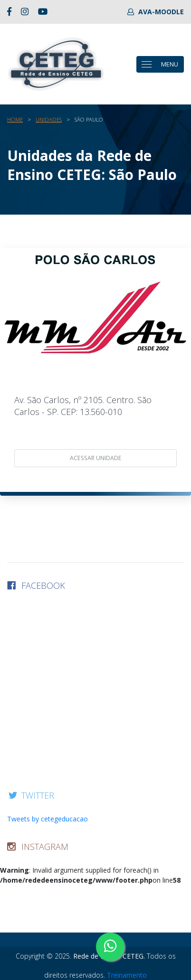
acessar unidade (96, 458)
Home (15, 119)
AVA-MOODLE (156, 12)
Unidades (49, 119)
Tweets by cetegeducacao (48, 819)
